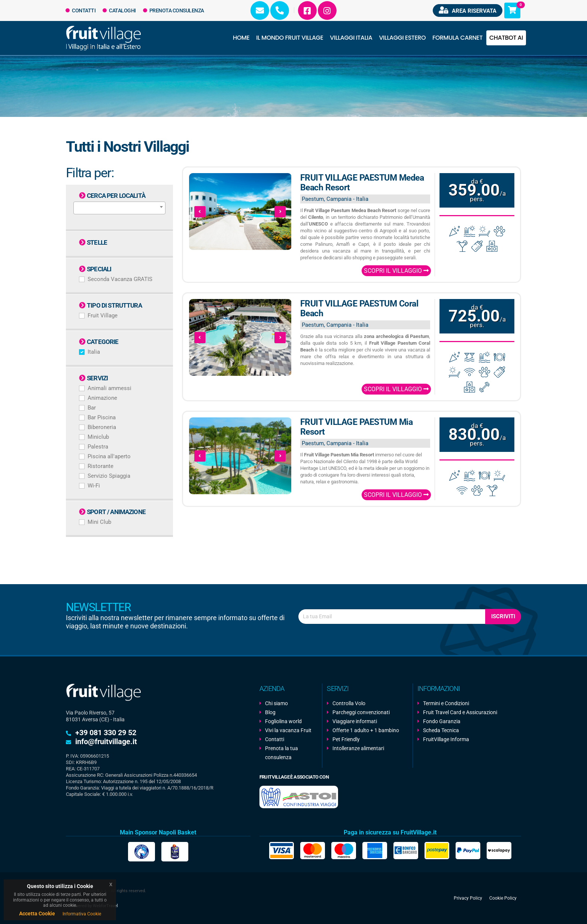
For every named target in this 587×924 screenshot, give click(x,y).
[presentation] (200, 212)
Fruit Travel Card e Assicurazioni (460, 712)
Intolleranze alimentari (358, 748)
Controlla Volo (349, 703)
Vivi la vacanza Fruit (288, 730)
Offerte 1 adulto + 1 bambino (366, 730)
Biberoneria (102, 427)
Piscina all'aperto (109, 456)
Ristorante (101, 466)
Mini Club (99, 522)
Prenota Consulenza (174, 10)
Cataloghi (119, 10)
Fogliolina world (283, 721)
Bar (92, 408)
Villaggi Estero (402, 38)
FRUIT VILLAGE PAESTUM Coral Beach (359, 309)
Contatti (81, 10)
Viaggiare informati (355, 721)
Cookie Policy (503, 898)
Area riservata (468, 10)
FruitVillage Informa (446, 739)
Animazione (102, 398)
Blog (270, 712)
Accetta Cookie (37, 914)
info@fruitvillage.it (106, 742)
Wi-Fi (94, 486)
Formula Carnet (457, 38)
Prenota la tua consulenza (282, 753)
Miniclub (98, 437)
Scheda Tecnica (441, 730)
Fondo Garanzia (442, 721)
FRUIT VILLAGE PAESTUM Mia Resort (357, 427)
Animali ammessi (110, 388)
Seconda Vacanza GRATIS (120, 279)
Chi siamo (276, 703)
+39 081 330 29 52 (106, 733)
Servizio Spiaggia (109, 476)
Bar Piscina (102, 417)
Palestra (98, 447)
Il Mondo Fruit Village (290, 38)
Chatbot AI (506, 38)
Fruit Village (103, 315)
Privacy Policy (468, 898)
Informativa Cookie (82, 914)
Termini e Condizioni (446, 703)
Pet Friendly (346, 739)
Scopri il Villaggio (396, 271)
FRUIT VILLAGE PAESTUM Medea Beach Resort (362, 183)
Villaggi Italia (351, 38)
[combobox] (119, 208)
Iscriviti (503, 616)
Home (241, 38)
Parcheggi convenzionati (361, 712)
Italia (94, 352)
